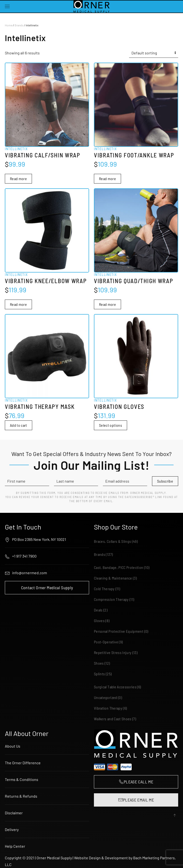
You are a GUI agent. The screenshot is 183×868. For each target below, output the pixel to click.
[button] (7, 7)
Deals (98, 610)
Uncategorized (106, 698)
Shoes (99, 663)
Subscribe (165, 481)
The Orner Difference (23, 763)
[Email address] (125, 481)
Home (9, 25)
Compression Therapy (111, 600)
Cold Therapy (104, 589)
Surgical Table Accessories (115, 687)
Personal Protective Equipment (119, 631)
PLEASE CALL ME (136, 782)
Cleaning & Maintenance (113, 578)
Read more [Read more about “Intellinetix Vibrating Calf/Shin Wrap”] (18, 179)
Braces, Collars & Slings (112, 541)
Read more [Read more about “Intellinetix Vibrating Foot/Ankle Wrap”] (107, 179)
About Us (13, 746)
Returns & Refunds (21, 796)
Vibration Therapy (108, 708)
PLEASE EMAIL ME (136, 800)
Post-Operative (106, 642)
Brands (19, 25)
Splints (99, 674)
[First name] (27, 481)
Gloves (99, 621)
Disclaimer (14, 813)
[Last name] (76, 481)
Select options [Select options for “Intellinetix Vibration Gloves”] (111, 425)
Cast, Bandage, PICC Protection (119, 568)
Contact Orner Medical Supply (47, 588)
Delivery (12, 829)
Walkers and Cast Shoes (113, 719)
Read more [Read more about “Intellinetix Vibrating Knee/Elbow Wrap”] (18, 304)
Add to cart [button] (19, 425)
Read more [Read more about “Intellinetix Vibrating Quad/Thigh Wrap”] (107, 304)
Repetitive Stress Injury (113, 653)
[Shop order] (154, 53)
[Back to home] (91, 7)
